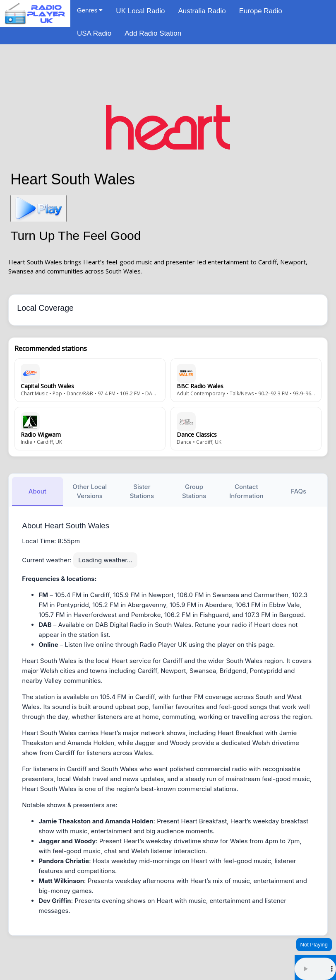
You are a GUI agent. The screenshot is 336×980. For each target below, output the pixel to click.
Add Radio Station (153, 33)
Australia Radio (202, 11)
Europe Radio (261, 11)
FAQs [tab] (299, 491)
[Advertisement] (168, 73)
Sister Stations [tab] (142, 491)
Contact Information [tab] (246, 491)
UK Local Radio (140, 11)
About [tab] (37, 491)
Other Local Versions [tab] (90, 491)
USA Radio (94, 33)
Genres (90, 10)
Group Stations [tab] (194, 491)
